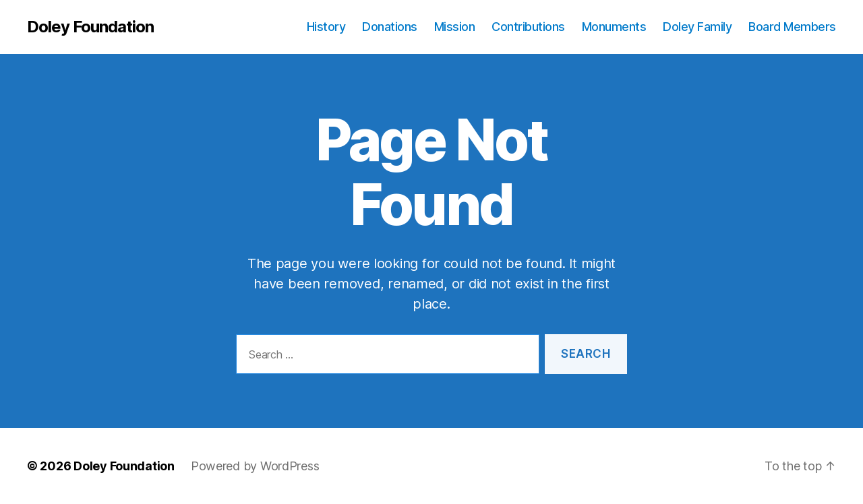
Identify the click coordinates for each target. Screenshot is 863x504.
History (326, 27)
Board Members (792, 27)
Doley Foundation (90, 27)
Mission (455, 27)
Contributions (528, 27)
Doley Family (697, 27)
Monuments (614, 27)
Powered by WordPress (255, 466)
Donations (390, 27)
